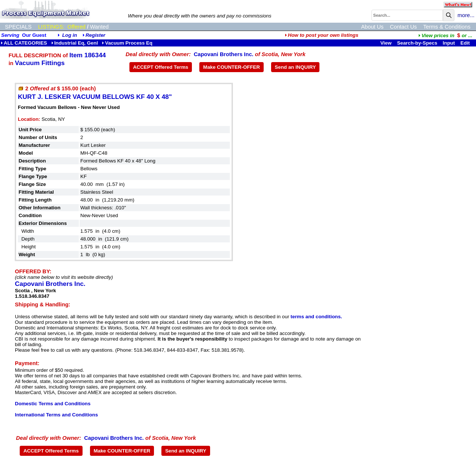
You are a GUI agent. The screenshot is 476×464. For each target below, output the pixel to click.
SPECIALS (18, 27)
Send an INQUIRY (295, 67)
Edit (466, 43)
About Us (372, 27)
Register (95, 35)
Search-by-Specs (417, 43)
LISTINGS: (51, 27)
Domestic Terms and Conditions (53, 404)
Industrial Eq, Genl (75, 43)
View (386, 43)
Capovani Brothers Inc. (223, 54)
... (445, 36)
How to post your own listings (322, 35)
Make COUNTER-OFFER (231, 67)
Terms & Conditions (447, 27)
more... (466, 15)
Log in (70, 35)
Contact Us (403, 27)
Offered (76, 27)
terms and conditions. (316, 317)
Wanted (99, 27)
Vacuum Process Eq (127, 43)
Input (449, 43)
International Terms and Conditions (56, 415)
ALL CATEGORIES (24, 43)
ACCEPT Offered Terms (161, 67)
